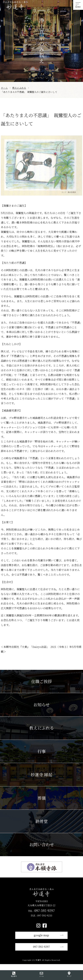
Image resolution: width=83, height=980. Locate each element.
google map (41, 935)
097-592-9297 (41, 947)
